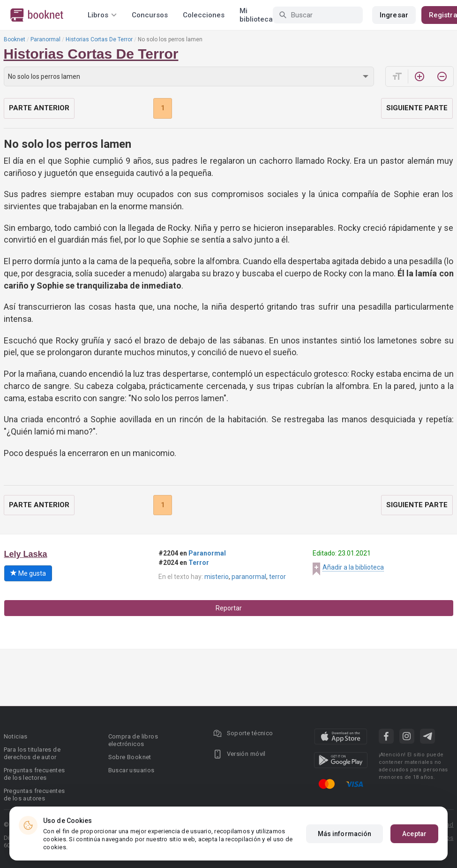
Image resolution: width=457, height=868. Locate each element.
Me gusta (28, 573)
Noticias (16, 736)
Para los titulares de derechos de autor (32, 753)
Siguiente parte (417, 108)
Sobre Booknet (130, 757)
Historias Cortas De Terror (99, 39)
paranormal (249, 577)
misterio (217, 577)
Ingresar (394, 15)
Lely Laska (26, 554)
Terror (199, 563)
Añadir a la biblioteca (353, 567)
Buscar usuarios (131, 770)
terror (277, 577)
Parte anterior (39, 108)
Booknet (15, 39)
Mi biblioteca (256, 15)
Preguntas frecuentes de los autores (34, 795)
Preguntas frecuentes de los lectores (34, 774)
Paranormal (45, 39)
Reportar (229, 608)
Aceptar (414, 834)
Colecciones (204, 15)
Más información (345, 834)
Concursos (150, 15)
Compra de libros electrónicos (133, 740)
